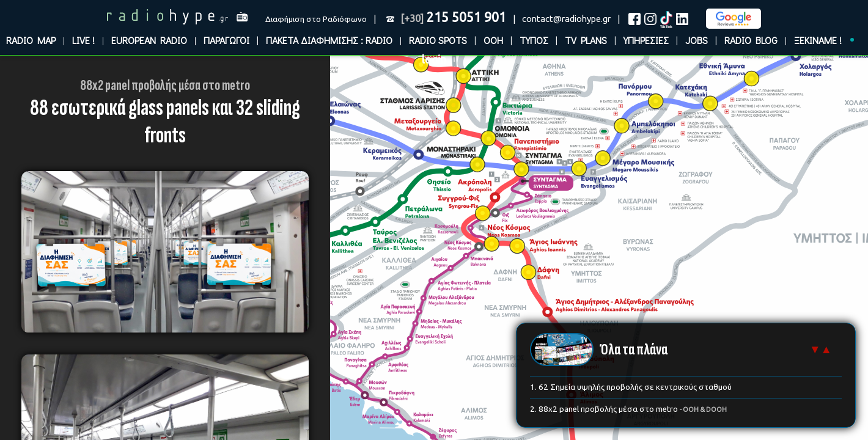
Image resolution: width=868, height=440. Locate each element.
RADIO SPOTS (438, 40)
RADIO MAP (31, 40)
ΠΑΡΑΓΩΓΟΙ (226, 40)
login (434, 60)
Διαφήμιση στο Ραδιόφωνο (316, 19)
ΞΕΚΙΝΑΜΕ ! (818, 40)
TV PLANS (586, 40)
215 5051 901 (453, 17)
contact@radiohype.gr (566, 19)
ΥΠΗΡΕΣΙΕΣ (646, 40)
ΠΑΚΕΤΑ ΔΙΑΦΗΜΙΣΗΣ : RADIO (329, 40)
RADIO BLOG (751, 40)
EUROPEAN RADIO (149, 40)
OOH (493, 40)
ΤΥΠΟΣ (534, 40)
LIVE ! (83, 40)
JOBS (697, 40)
